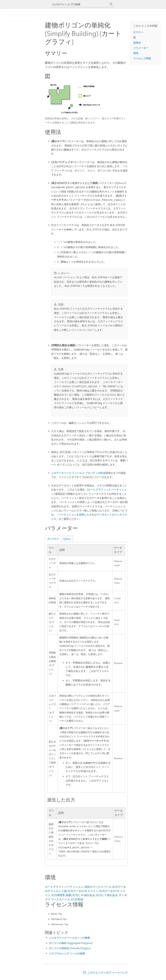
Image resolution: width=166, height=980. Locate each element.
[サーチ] (111, 4)
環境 (136, 53)
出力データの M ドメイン (83, 892)
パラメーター (141, 48)
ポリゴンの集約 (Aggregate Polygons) (71, 944)
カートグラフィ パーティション (64, 888)
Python (67, 539)
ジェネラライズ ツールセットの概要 (69, 939)
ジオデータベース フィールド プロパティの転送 (78, 473)
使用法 (137, 43)
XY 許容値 (77, 901)
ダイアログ (53, 539)
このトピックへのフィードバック (108, 974)
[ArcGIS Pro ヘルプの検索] (80, 4)
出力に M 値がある (84, 896)
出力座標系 (58, 896)
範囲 (69, 896)
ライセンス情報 (142, 58)
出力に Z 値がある (107, 896)
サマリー (138, 32)
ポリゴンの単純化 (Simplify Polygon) (70, 950)
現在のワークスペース (98, 888)
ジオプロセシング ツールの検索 (67, 955)
